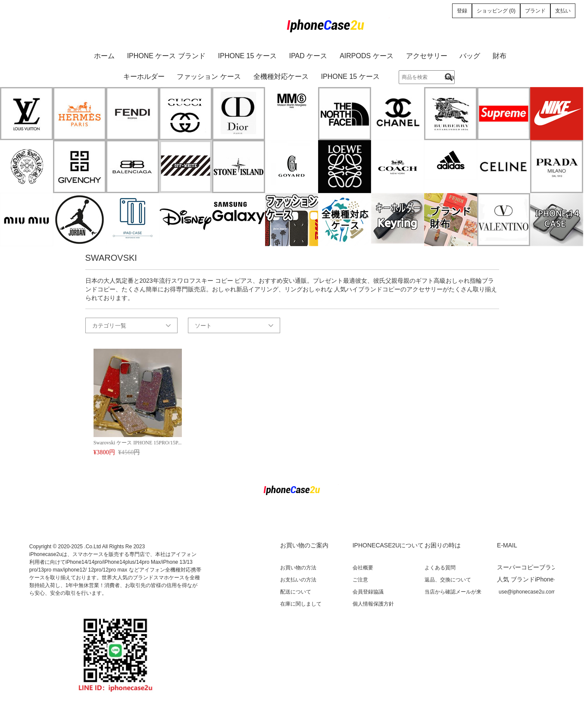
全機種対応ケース (281, 77)
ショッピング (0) (496, 11)
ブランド (535, 11)
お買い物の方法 (298, 568)
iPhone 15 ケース (247, 56)
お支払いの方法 (298, 580)
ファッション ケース (209, 77)
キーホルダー (144, 77)
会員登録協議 (368, 592)
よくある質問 (440, 568)
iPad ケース (308, 56)
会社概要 (363, 568)
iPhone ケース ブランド (166, 56)
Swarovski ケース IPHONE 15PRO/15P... (138, 443)
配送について (296, 592)
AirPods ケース (366, 56)
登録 (462, 11)
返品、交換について (448, 580)
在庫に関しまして (301, 604)
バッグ (470, 56)
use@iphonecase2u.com (527, 592)
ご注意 (360, 580)
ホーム (104, 56)
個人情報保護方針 (373, 604)
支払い (563, 11)
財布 (500, 56)
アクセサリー (427, 56)
